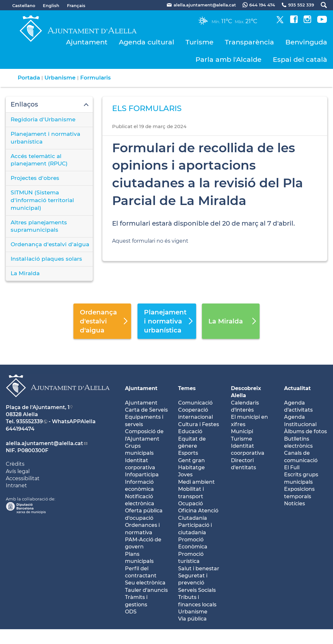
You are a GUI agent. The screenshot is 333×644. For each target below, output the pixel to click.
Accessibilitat (23, 478)
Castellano (24, 5)
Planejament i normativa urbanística (45, 138)
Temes (187, 388)
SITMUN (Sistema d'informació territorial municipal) (42, 200)
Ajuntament (87, 42)
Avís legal (18, 471)
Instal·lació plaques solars (46, 259)
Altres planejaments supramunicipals (39, 226)
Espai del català (300, 59)
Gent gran (191, 460)
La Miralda (25, 273)
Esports (188, 453)
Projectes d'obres (35, 178)
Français (76, 5)
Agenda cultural (147, 42)
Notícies (295, 504)
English (51, 5)
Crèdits (15, 464)
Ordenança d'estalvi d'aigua (50, 244)
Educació (190, 431)
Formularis (95, 78)
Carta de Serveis (146, 410)
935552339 (29, 421)
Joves (185, 475)
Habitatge (191, 467)
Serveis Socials (197, 590)
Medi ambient (196, 482)
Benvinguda (306, 42)
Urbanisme (60, 78)
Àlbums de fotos (305, 431)
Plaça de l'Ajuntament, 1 (38, 407)
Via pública (192, 619)
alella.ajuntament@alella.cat (44, 443)
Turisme (200, 42)
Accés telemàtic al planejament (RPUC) (39, 160)
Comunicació (195, 403)
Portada (29, 78)
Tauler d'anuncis (146, 590)
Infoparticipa (142, 475)
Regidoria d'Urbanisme (43, 119)
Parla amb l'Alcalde (228, 59)
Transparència (249, 42)
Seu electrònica (145, 583)
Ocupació (190, 504)
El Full (292, 467)
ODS (131, 612)
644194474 (20, 429)
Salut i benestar (199, 569)
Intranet (16, 485)
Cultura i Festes (199, 424)
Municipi (242, 431)
